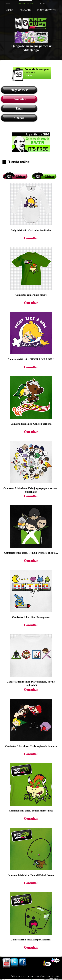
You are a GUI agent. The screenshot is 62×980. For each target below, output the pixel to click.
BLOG (42, 3)
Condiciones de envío (50, 976)
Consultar (31, 238)
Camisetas (19, 99)
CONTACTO (25, 10)
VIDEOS (9, 10)
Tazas (19, 109)
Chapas (19, 118)
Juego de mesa (19, 90)
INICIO (9, 3)
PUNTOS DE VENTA (47, 10)
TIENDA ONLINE (26, 3)
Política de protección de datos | (26, 976)
